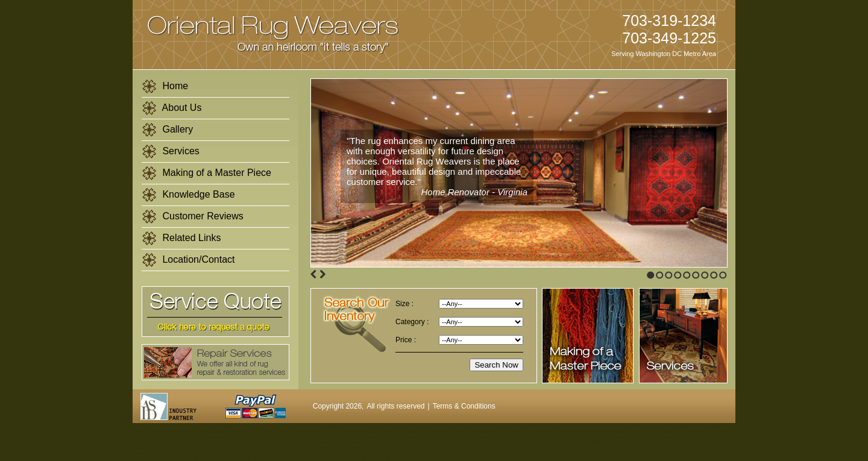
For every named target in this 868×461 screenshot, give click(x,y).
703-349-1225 (669, 38)
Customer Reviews (193, 217)
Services (171, 152)
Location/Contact (188, 260)
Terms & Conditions (464, 406)
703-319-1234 (669, 20)
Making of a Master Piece (206, 173)
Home (165, 86)
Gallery (167, 130)
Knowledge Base (188, 195)
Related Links (181, 238)
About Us (171, 108)
